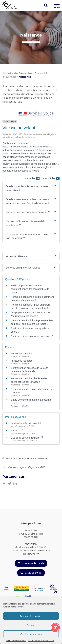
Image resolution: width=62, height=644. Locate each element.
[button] (31, 188)
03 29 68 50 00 (31, 573)
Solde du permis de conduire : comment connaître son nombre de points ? (30, 289)
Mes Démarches (23, 73)
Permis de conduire (21, 353)
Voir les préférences (31, 634)
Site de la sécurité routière (27, 438)
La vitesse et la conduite (26, 423)
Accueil (7, 73)
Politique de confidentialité (41, 640)
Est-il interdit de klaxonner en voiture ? (32, 336)
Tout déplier (51, 178)
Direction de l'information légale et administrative (26, 458)
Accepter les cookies (31, 616)
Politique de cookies (16, 640)
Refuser (31, 625)
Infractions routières (22, 361)
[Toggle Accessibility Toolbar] (55, 627)
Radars (17, 430)
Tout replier (31, 178)
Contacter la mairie (31, 563)
